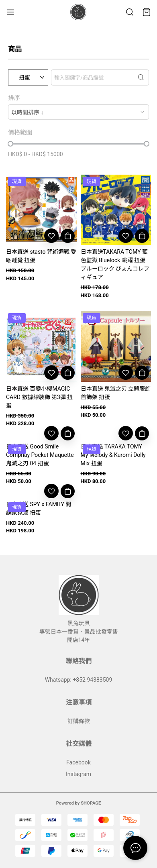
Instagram (78, 774)
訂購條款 (79, 721)
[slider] (10, 144)
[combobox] (78, 112)
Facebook (78, 762)
